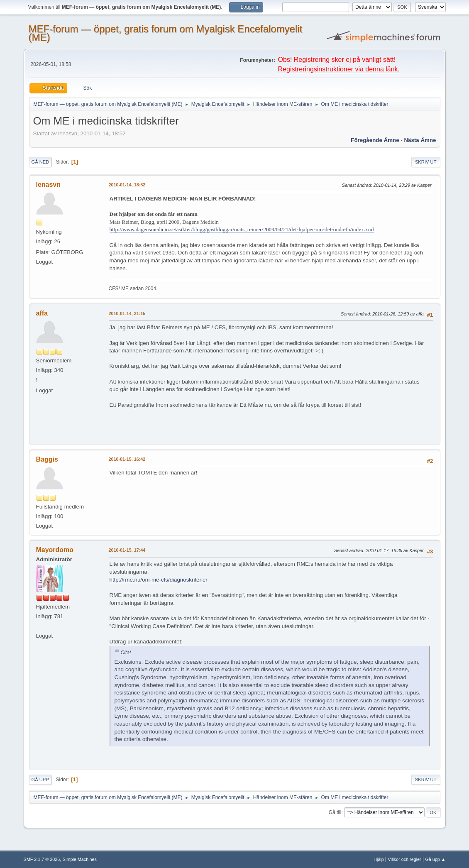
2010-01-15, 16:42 (127, 459)
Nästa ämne (420, 140)
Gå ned (40, 162)
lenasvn (49, 185)
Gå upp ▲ (435, 859)
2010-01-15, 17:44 (127, 550)
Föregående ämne (375, 140)
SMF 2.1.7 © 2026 (42, 859)
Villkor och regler (405, 859)
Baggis (47, 459)
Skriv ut (426, 162)
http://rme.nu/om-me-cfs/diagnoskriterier (159, 580)
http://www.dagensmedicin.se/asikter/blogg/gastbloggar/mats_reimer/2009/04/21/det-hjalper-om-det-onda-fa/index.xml (242, 229)
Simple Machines (80, 859)
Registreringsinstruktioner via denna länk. (339, 69)
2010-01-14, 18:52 (127, 185)
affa (42, 313)
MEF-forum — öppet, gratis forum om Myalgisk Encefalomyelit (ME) (166, 33)
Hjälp (379, 859)
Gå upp (40, 780)
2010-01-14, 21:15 (127, 313)
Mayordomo (55, 550)
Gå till (335, 812)
